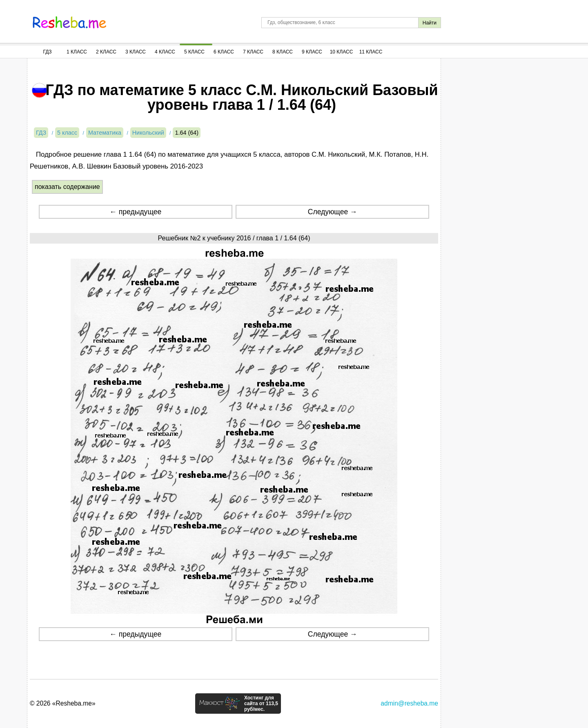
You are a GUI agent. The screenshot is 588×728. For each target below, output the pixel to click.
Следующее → (333, 212)
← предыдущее (135, 212)
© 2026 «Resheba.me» (63, 703)
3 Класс (136, 52)
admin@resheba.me (409, 703)
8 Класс (283, 52)
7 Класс (253, 52)
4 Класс (165, 52)
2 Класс (106, 52)
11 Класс (371, 52)
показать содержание (67, 187)
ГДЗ (47, 52)
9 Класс (312, 52)
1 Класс (77, 52)
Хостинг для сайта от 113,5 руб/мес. (261, 704)
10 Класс (342, 52)
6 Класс (224, 52)
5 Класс (194, 52)
